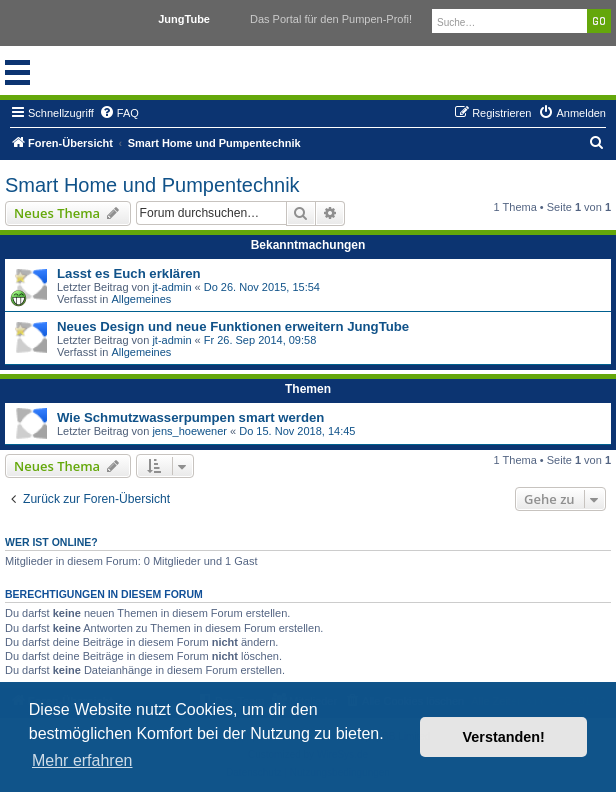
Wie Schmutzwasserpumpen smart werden (190, 417)
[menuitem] (119, 113)
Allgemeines (141, 299)
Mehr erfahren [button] (82, 760)
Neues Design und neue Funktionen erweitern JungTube (233, 326)
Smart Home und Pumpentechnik (152, 185)
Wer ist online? (51, 542)
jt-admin (171, 287)
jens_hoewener (189, 431)
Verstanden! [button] (504, 737)
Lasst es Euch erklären (129, 273)
